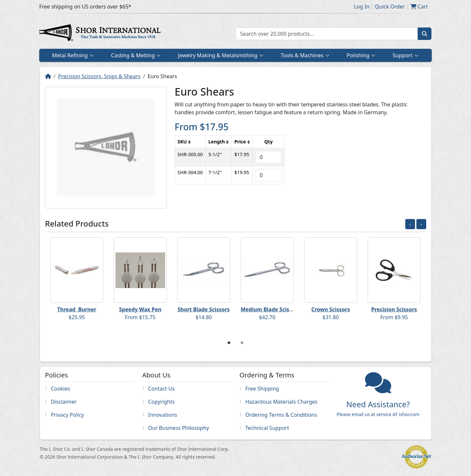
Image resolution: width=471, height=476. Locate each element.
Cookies (61, 389)
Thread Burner (77, 309)
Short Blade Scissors (204, 309)
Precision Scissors (394, 309)
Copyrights (161, 402)
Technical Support (267, 428)
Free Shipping (262, 389)
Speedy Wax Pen (140, 309)
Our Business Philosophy (179, 428)
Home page (101, 34)
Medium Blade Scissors (270, 309)
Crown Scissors (331, 309)
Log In (362, 7)
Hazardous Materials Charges (281, 402)
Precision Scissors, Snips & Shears (99, 76)
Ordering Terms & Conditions (281, 415)
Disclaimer (64, 402)
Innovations (163, 415)
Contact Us (161, 389)
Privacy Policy (68, 415)
